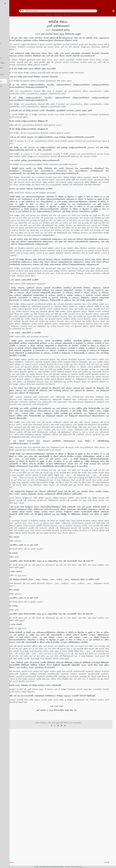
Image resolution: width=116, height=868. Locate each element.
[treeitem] (16, 10)
